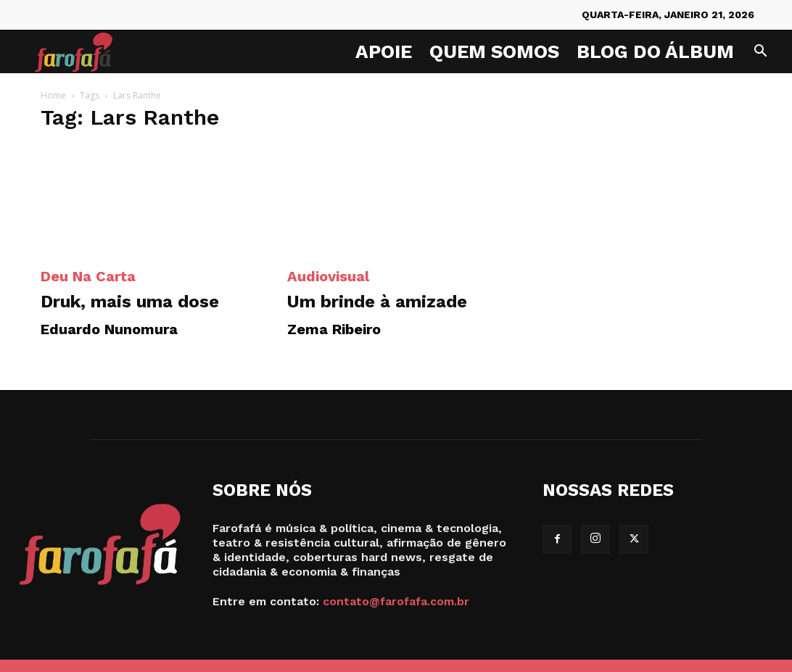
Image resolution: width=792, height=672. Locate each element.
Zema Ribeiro (334, 329)
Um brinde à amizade (377, 302)
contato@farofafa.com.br (396, 601)
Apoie (384, 51)
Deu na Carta (88, 276)
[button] (760, 53)
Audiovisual (328, 276)
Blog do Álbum (655, 51)
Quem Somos (494, 51)
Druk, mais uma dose (130, 302)
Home (53, 95)
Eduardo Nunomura (109, 329)
